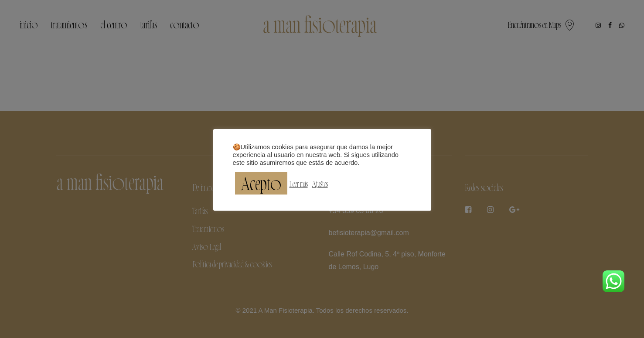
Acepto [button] (261, 183)
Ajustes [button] (320, 184)
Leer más (299, 184)
